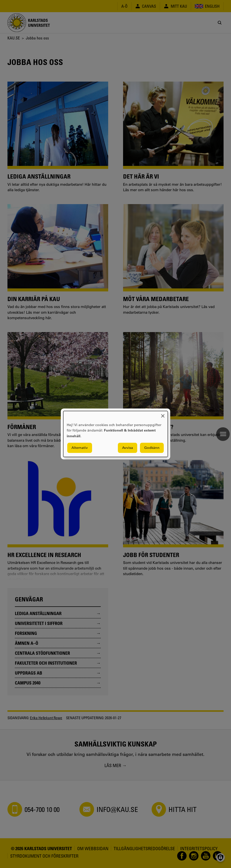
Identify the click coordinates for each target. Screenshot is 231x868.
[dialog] (115, 434)
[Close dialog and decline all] (163, 414)
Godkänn (152, 448)
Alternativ (80, 448)
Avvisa (128, 448)
